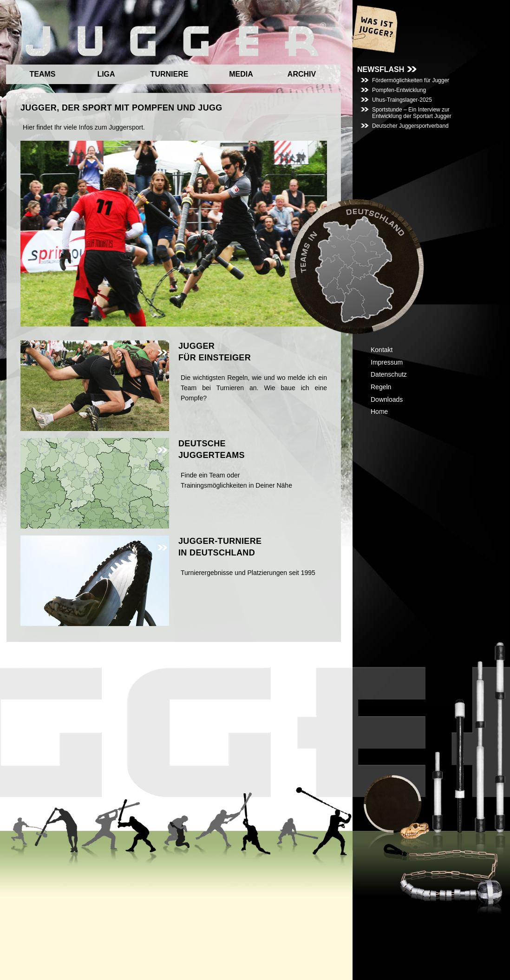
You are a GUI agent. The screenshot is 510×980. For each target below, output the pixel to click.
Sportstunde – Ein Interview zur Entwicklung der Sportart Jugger (412, 113)
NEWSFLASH (381, 69)
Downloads (387, 399)
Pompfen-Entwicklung (399, 90)
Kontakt (382, 350)
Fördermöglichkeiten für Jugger (411, 80)
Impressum (387, 362)
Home (379, 412)
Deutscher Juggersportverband (410, 126)
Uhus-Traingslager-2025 (402, 100)
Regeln (381, 387)
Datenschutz (389, 374)
